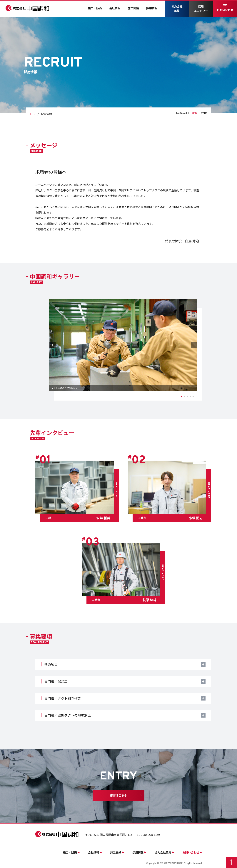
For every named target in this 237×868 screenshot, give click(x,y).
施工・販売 (95, 8)
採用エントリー (201, 9)
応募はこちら (118, 795)
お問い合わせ (225, 10)
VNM (204, 113)
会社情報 (115, 8)
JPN (194, 113)
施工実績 (133, 8)
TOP (32, 114)
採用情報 (152, 8)
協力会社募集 (177, 9)
